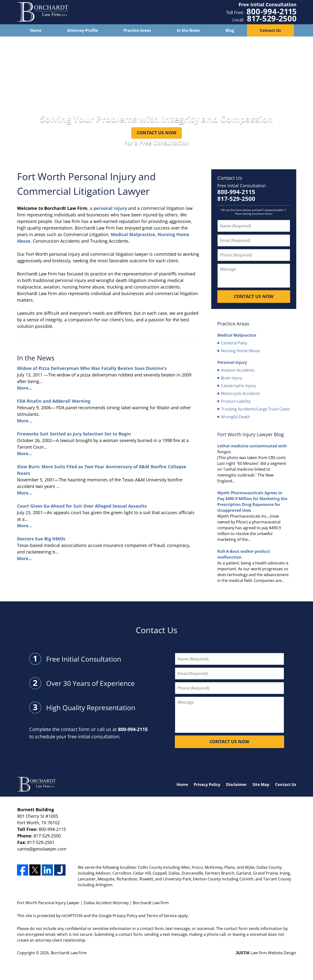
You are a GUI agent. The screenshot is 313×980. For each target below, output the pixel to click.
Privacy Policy (207, 784)
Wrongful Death (236, 417)
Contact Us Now (156, 133)
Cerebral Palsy (234, 343)
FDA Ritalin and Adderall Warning (54, 401)
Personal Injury (232, 362)
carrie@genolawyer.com (42, 849)
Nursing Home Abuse (241, 351)
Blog (230, 30)
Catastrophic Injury (238, 386)
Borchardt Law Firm (69, 953)
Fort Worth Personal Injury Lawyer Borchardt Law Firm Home (43, 12)
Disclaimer (236, 784)
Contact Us (270, 30)
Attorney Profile (82, 30)
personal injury (110, 208)
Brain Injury (232, 378)
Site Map (261, 784)
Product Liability (236, 401)
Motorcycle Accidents (241, 393)
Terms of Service (162, 916)
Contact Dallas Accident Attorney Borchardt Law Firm (261, 12)
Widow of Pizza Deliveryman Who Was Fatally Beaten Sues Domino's (92, 368)
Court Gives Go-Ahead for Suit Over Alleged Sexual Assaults (82, 506)
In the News (188, 30)
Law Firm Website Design (266, 953)
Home (36, 30)
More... (25, 388)
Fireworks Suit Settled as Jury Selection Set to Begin (74, 434)
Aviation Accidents (238, 370)
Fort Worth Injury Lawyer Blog (251, 434)
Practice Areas (137, 30)
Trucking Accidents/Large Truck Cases (255, 409)
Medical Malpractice (133, 234)
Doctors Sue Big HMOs (41, 539)
